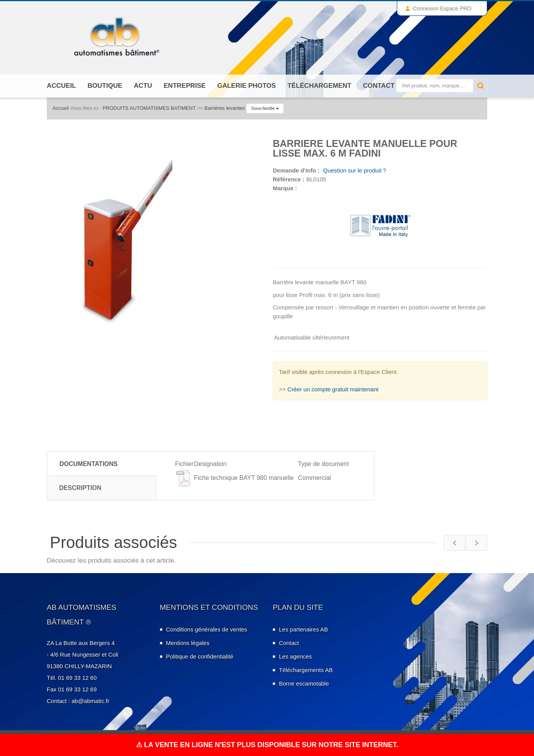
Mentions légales (188, 643)
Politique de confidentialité (200, 656)
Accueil (61, 86)
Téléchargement (319, 86)
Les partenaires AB (304, 629)
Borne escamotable (304, 683)
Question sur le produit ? (354, 170)
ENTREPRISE (185, 86)
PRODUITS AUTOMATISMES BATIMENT (149, 108)
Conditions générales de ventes (207, 629)
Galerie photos (247, 86)
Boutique (105, 86)
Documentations (89, 464)
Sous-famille (265, 108)
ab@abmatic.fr (90, 701)
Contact (379, 86)
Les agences (295, 656)
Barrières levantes (225, 108)
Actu (143, 86)
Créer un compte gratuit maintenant (333, 389)
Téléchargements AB (306, 670)
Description (80, 488)
